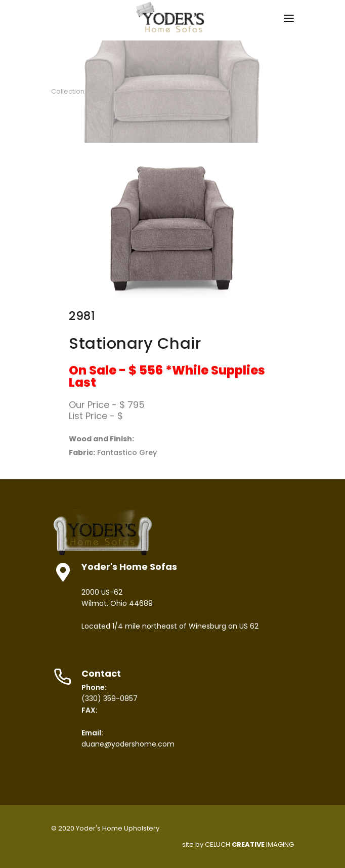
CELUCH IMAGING (249, 844)
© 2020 (63, 828)
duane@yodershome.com (128, 744)
